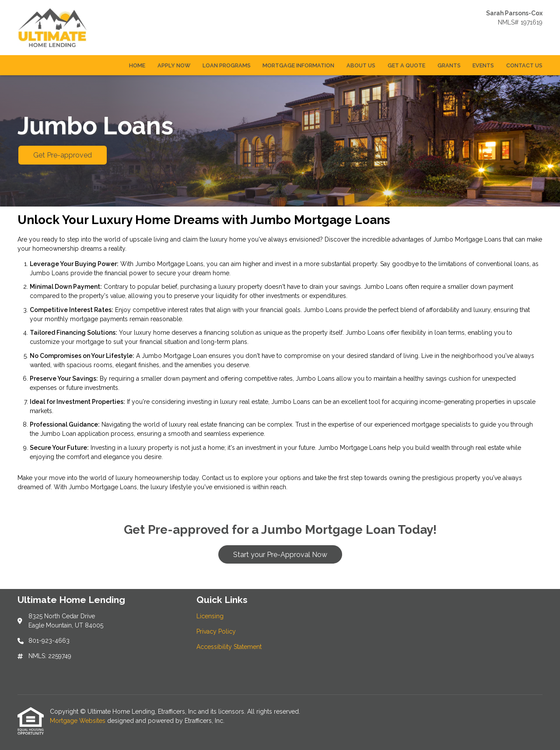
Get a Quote (406, 65)
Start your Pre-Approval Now (280, 555)
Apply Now (174, 65)
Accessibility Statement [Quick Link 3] (229, 647)
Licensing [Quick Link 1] (210, 616)
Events (483, 65)
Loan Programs (227, 65)
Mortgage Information (298, 65)
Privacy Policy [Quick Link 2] (216, 631)
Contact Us (524, 65)
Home (137, 65)
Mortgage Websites (79, 721)
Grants (449, 65)
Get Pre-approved (63, 155)
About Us (361, 65)
